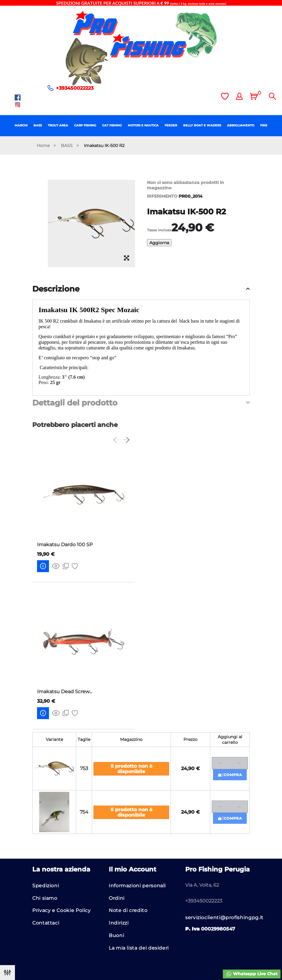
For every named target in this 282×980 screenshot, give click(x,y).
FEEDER (171, 125)
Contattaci (46, 923)
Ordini (117, 898)
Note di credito (128, 910)
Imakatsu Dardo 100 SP (65, 545)
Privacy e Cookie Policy (62, 910)
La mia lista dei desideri (139, 948)
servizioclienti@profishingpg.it (224, 918)
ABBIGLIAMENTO (241, 125)
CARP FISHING (85, 125)
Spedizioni (46, 886)
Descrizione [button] (56, 289)
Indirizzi (119, 923)
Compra (230, 775)
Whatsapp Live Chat (252, 974)
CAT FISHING (112, 125)
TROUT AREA (58, 125)
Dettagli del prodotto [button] (75, 403)
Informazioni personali (137, 886)
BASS (38, 125)
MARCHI (21, 125)
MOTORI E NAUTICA (143, 125)
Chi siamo (45, 898)
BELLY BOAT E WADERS (202, 125)
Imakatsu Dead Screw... (65, 692)
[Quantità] (230, 763)
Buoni (116, 935)
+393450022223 (75, 88)
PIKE (264, 125)
